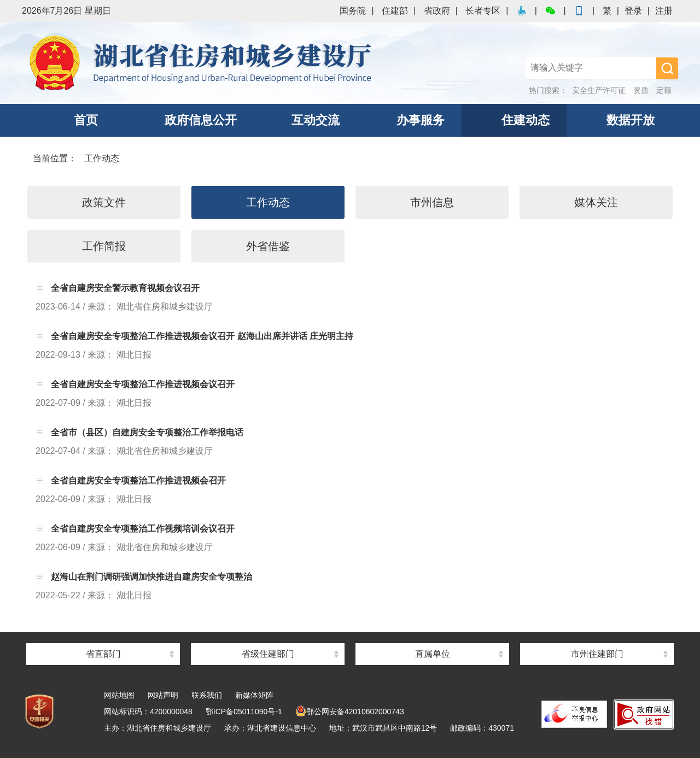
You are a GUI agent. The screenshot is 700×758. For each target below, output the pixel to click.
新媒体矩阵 (254, 695)
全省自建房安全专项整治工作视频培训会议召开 (142, 529)
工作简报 (104, 246)
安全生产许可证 (599, 90)
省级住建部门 (268, 654)
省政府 (437, 11)
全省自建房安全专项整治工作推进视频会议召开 (142, 384)
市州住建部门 (597, 654)
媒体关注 (596, 202)
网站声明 (163, 695)
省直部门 (103, 654)
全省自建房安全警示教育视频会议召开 (124, 288)
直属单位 (433, 654)
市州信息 (432, 202)
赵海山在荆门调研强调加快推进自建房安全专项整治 (150, 577)
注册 (664, 11)
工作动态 (102, 158)
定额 (664, 90)
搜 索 (667, 68)
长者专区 (483, 11)
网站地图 (119, 695)
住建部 (395, 11)
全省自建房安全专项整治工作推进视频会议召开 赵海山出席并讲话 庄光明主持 (201, 336)
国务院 (353, 11)
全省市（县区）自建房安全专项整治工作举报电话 (146, 432)
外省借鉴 (268, 246)
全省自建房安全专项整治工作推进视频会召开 (137, 480)
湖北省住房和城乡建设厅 (202, 63)
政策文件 (104, 202)
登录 (633, 11)
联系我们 (207, 695)
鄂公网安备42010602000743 (350, 712)
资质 (641, 90)
